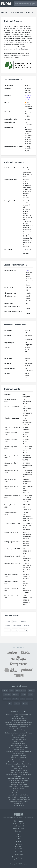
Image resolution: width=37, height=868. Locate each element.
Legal (19, 838)
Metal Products (18, 768)
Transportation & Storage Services (18, 797)
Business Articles (18, 828)
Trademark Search (18, 824)
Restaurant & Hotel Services (19, 785)
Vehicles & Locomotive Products (18, 801)
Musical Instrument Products (19, 770)
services (7, 630)
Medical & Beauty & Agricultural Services (19, 764)
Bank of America (21, 690)
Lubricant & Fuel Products (18, 758)
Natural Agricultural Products (19, 772)
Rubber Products (18, 789)
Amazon (5, 690)
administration (17, 626)
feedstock (23, 621)
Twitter (18, 844)
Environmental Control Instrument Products (18, 733)
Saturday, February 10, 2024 (28, 98)
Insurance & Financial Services (18, 747)
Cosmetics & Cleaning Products (19, 729)
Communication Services (18, 721)
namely (15, 630)
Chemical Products (18, 716)
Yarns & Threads (19, 805)
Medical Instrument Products (19, 766)
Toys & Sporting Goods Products (18, 795)
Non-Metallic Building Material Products (18, 774)
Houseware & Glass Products (18, 745)
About (19, 834)
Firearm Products (19, 737)
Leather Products (19, 754)
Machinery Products (18, 760)
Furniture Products (18, 741)
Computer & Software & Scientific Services (18, 725)
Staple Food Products (19, 793)
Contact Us (19, 859)
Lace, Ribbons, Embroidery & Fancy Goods (18, 752)
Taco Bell (17, 703)
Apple (12, 690)
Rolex (22, 699)
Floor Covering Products (19, 739)
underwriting (23, 630)
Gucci (30, 695)
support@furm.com (19, 857)
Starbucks (30, 699)
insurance (8, 621)
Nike (10, 703)
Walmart (25, 703)
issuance (26, 626)
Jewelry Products (19, 750)
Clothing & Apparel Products (18, 719)
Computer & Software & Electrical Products (18, 723)
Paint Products (18, 776)
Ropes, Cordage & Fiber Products (19, 787)
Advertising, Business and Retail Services (18, 714)
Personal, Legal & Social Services (18, 781)
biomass (7, 626)
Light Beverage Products (18, 756)
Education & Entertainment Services (18, 731)
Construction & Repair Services (19, 727)
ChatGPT (31, 690)
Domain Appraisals (18, 826)
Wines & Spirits (18, 803)
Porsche (15, 699)
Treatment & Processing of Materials (18, 799)
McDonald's (7, 699)
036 (27, 271)
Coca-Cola (7, 695)
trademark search (15, 818)
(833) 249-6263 (19, 855)
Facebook (16, 695)
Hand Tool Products (18, 743)
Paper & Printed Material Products (18, 778)
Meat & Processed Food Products (18, 762)
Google (24, 695)
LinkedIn (19, 849)
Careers (19, 836)
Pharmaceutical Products (19, 783)
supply (15, 621)
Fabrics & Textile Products (19, 735)
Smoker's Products (18, 791)
